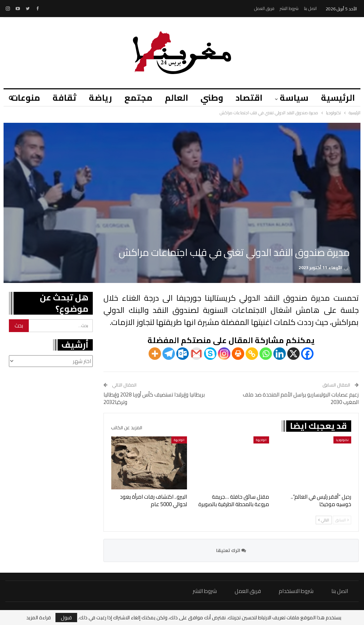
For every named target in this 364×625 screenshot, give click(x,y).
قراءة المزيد (39, 618)
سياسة (294, 98)
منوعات (25, 98)
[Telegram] (169, 354)
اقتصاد (249, 98)
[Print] (238, 354)
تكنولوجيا (342, 440)
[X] (293, 354)
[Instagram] (224, 354)
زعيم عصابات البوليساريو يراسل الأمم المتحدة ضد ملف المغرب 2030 (301, 398)
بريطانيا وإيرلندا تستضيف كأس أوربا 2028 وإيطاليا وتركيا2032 (154, 398)
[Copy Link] (252, 354)
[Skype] (210, 354)
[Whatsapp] (266, 354)
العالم (176, 98)
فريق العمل (264, 8)
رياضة (100, 98)
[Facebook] (307, 354)
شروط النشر (289, 8)
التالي (324, 520)
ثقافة (65, 98)
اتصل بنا (310, 8)
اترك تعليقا (231, 550)
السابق (342, 520)
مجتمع (138, 98)
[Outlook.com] (183, 354)
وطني (212, 98)
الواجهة (261, 440)
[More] (155, 354)
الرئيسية (338, 98)
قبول (66, 618)
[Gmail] (196, 354)
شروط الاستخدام (296, 591)
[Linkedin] (280, 354)
